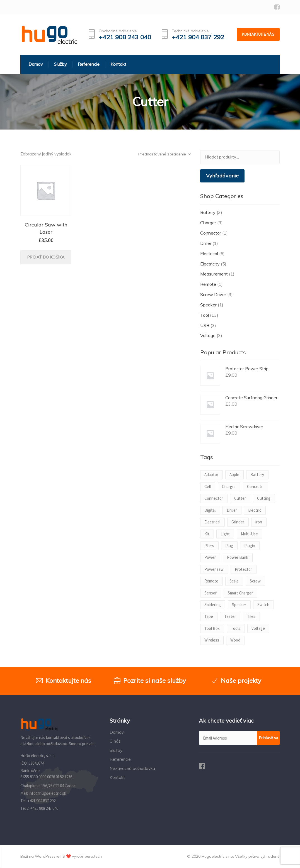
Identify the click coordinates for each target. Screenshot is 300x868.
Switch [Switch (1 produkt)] (263, 605)
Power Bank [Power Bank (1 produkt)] (238, 557)
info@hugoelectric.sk (47, 793)
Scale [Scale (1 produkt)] (234, 581)
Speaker (208, 305)
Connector (211, 233)
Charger (208, 223)
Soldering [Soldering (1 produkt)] (213, 605)
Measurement (214, 274)
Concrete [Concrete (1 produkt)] (255, 487)
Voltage (208, 335)
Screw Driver (213, 294)
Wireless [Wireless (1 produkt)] (212, 640)
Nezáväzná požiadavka (132, 768)
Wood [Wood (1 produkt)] (235, 640)
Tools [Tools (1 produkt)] (236, 628)
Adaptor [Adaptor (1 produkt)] (211, 475)
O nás (115, 741)
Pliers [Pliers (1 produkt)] (209, 546)
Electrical (209, 253)
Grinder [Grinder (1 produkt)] (238, 522)
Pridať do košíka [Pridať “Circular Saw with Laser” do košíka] (46, 257)
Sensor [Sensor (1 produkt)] (211, 593)
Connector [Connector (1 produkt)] (214, 498)
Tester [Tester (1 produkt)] (230, 616)
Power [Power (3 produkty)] (210, 557)
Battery (208, 212)
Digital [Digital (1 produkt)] (210, 510)
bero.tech (93, 856)
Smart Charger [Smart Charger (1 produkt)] (240, 593)
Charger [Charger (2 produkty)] (229, 487)
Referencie (120, 759)
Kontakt (117, 777)
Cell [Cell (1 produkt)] (208, 487)
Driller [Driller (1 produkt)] (232, 510)
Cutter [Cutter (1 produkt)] (240, 498)
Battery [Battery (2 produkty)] (257, 475)
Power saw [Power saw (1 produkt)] (214, 569)
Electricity (210, 264)
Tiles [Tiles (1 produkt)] (251, 616)
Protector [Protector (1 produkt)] (243, 569)
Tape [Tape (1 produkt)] (209, 616)
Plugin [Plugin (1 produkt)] (250, 546)
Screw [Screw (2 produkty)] (255, 581)
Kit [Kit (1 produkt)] (207, 534)
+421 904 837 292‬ (41, 801)
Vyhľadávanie (222, 176)
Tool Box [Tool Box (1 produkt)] (212, 628)
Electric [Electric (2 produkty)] (255, 510)
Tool (205, 315)
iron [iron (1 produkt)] (259, 522)
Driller (206, 243)
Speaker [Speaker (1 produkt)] (239, 605)
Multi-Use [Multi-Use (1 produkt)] (249, 534)
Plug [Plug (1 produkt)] (229, 546)
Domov (117, 732)
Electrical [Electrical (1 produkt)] (212, 522)
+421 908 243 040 (125, 37)
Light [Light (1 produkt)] (225, 534)
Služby (116, 750)
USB (205, 325)
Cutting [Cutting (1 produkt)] (264, 498)
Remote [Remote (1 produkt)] (211, 581)
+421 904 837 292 (198, 37)
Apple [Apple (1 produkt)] (234, 475)
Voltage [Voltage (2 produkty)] (258, 628)
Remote (208, 284)
